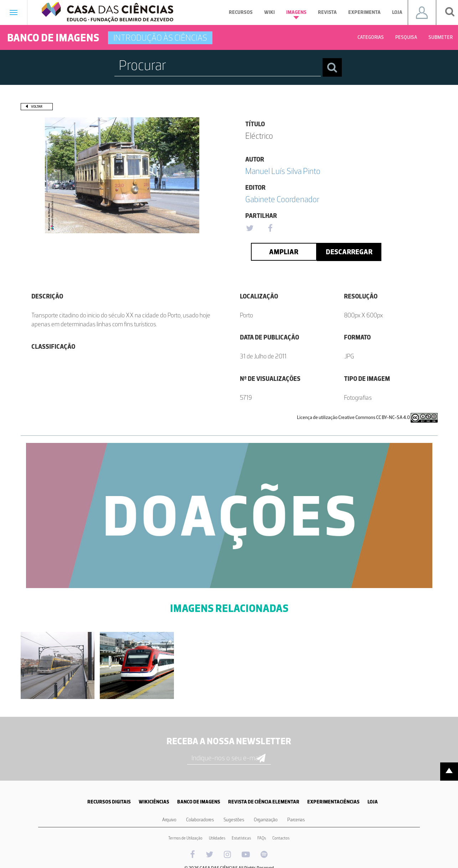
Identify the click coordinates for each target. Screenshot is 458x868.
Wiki (269, 12)
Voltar (37, 106)
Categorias (371, 37)
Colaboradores (200, 820)
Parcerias (296, 820)
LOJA (373, 802)
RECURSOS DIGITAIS (109, 802)
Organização (266, 820)
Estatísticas (241, 838)
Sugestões (234, 820)
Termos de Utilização (185, 838)
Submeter (441, 37)
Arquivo (169, 820)
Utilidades (217, 838)
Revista (327, 12)
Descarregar (349, 252)
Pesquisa (406, 37)
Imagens (296, 14)
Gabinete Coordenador (282, 199)
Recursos (241, 12)
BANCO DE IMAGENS (199, 802)
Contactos (281, 838)
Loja (397, 12)
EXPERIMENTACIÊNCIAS (333, 802)
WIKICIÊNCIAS (154, 802)
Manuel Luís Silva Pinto (283, 171)
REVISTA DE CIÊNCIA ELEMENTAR (264, 802)
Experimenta (364, 12)
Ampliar (284, 252)
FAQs (262, 838)
